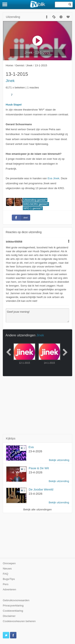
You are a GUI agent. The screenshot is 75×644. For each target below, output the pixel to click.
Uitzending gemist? (35, 200)
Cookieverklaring (13, 611)
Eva (31, 447)
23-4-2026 (35, 451)
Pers (6, 584)
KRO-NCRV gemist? (36, 204)
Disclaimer (9, 616)
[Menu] (5, 4)
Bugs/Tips (9, 579)
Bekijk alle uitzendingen (37, 509)
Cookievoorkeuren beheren (19, 621)
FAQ (5, 574)
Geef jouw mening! (38, 315)
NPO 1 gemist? (33, 208)
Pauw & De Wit (39, 468)
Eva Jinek (53, 178)
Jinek (10, 81)
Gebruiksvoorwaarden (16, 600)
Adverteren (9, 589)
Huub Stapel (14, 105)
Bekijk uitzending (59, 460)
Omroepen (9, 563)
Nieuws (7, 569)
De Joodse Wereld (41, 489)
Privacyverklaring (13, 606)
